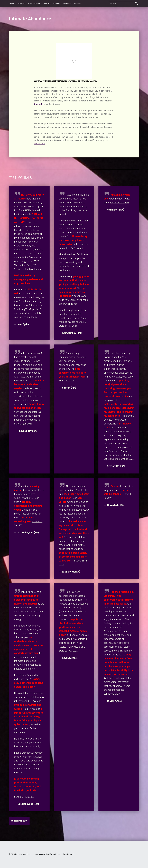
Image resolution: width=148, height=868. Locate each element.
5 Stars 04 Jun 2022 (24, 797)
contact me (39, 144)
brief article (40, 104)
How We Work (34, 4)
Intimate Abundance (24, 854)
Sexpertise (21, 4)
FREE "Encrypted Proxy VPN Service (26, 265)
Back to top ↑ (69, 854)
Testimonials (20, 178)
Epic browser (36, 269)
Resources (67, 4)
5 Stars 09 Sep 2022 (123, 459)
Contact (78, 4)
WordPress (50, 854)
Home (11, 4)
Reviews (57, 4)
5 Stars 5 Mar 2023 (119, 203)
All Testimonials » (19, 821)
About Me (47, 4)
